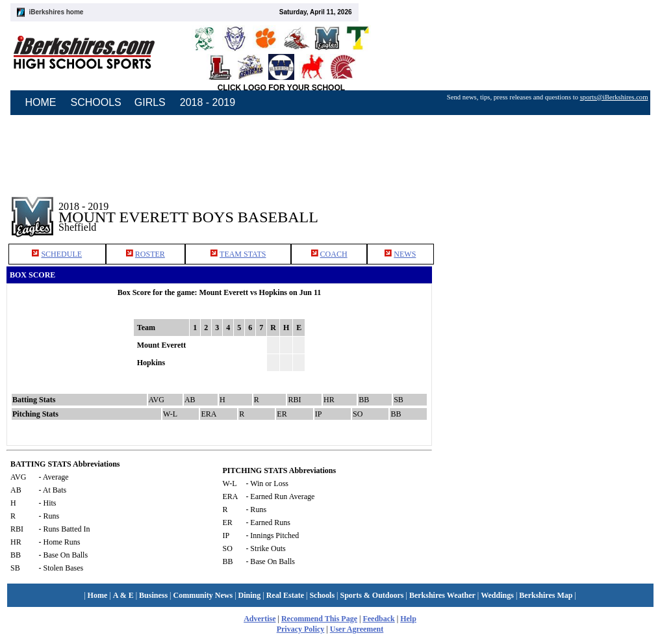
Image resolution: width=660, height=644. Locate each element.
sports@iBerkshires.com (614, 97)
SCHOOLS (96, 102)
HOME (41, 102)
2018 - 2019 (208, 102)
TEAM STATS (243, 254)
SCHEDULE (61, 254)
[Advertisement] (550, 207)
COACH (334, 254)
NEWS (405, 254)
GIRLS (150, 102)
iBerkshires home (57, 12)
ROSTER (150, 254)
